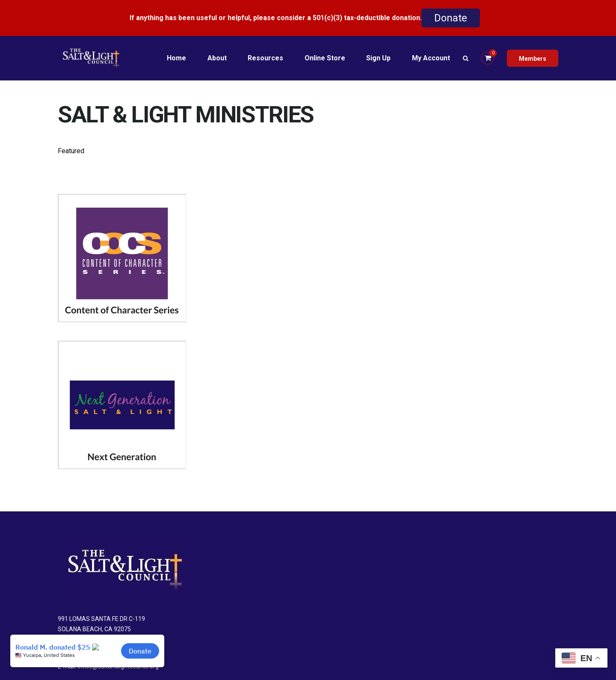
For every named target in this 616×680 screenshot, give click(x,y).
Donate (451, 18)
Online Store (324, 58)
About (216, 58)
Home (176, 58)
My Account (431, 58)
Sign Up (378, 58)
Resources (265, 58)
